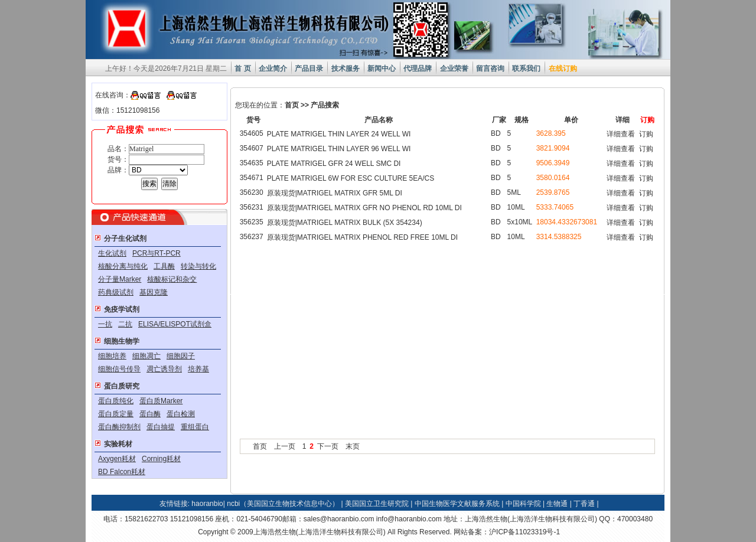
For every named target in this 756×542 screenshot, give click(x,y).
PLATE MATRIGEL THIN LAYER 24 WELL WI (339, 134)
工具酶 (164, 266)
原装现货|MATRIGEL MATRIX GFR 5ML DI (335, 193)
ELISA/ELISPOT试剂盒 (175, 324)
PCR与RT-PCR (157, 253)
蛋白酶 (150, 414)
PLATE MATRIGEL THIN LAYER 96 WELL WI (339, 149)
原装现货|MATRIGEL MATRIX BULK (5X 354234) (345, 223)
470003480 (635, 519)
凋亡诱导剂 (164, 369)
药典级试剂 (116, 292)
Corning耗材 (161, 459)
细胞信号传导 (119, 369)
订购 (646, 134)
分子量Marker (120, 279)
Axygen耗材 (117, 459)
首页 (292, 105)
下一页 (328, 446)
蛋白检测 (181, 414)
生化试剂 (112, 253)
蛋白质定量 (116, 414)
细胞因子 (181, 356)
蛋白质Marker (161, 401)
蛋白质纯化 (116, 401)
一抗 (105, 324)
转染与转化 (198, 266)
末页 (353, 446)
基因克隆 (154, 292)
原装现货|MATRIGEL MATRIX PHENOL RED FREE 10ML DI (362, 237)
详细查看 (621, 134)
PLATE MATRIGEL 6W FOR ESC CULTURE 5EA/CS (351, 178)
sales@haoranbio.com (339, 519)
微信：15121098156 (127, 110)
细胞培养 (112, 356)
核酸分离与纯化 (123, 266)
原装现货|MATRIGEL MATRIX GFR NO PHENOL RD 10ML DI (364, 208)
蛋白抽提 (161, 427)
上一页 (285, 446)
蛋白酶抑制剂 (119, 427)
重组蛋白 (195, 427)
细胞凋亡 (146, 356)
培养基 (198, 369)
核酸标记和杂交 (172, 279)
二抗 (125, 324)
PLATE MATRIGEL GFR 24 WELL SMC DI (334, 164)
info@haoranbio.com (409, 519)
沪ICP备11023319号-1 (524, 532)
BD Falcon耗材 (122, 472)
